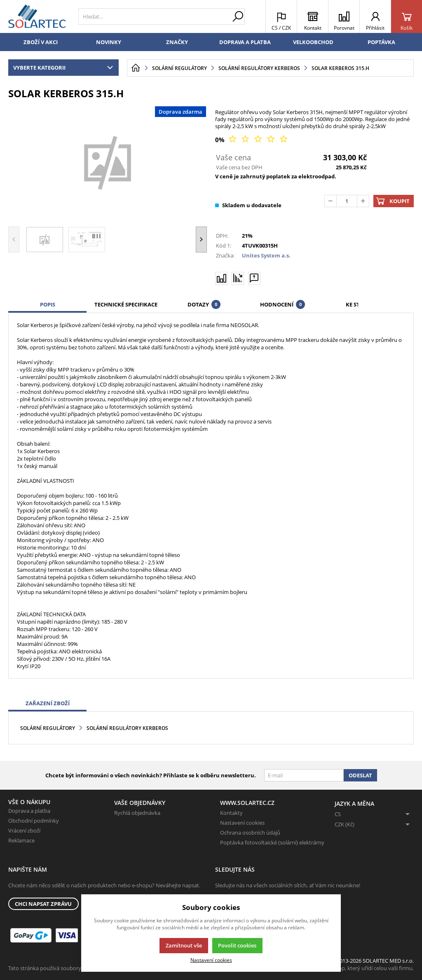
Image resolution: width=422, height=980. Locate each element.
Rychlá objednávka (137, 813)
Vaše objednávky (140, 803)
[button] (201, 240)
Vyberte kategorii (65, 68)
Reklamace (21, 840)
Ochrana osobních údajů (250, 833)
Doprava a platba (245, 42)
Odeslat (360, 775)
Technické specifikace (126, 304)
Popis (48, 304)
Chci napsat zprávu (43, 904)
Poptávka (381, 42)
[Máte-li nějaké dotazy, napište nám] (254, 278)
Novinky (109, 42)
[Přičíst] (363, 201)
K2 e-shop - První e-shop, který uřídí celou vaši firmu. (350, 968)
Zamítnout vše (184, 945)
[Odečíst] (331, 201)
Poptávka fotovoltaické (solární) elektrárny (272, 842)
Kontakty (231, 813)
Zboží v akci (41, 42)
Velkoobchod (313, 42)
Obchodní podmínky (34, 821)
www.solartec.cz (247, 803)
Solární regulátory (48, 728)
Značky (177, 42)
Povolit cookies (237, 945)
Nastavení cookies (242, 823)
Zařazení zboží (48, 703)
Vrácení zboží (24, 830)
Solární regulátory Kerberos (127, 728)
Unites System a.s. (266, 255)
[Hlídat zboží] (238, 278)
